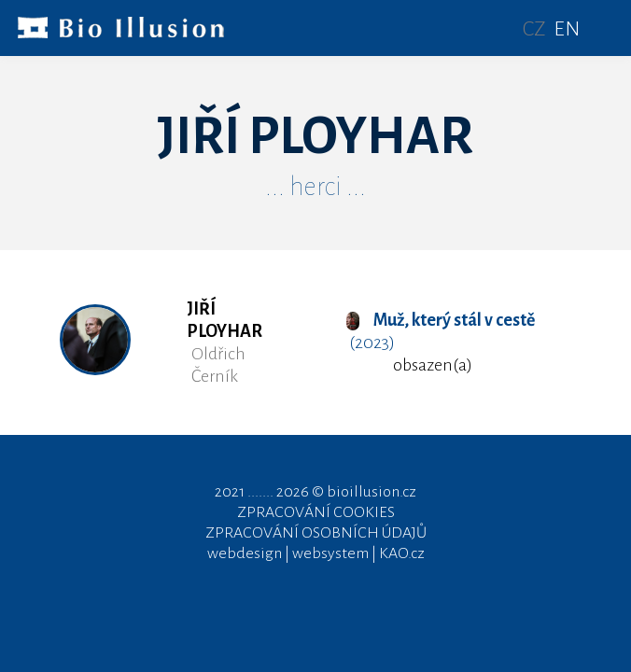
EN (567, 29)
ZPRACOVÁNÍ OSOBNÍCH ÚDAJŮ (316, 533)
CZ (534, 29)
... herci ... (315, 187)
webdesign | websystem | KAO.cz (316, 553)
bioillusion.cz (372, 492)
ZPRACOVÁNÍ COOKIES (316, 512)
